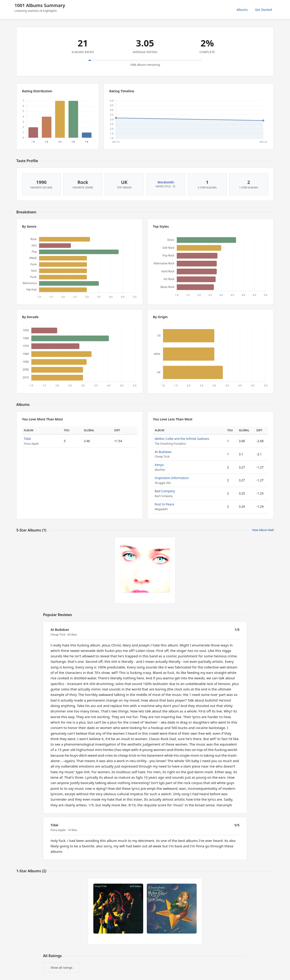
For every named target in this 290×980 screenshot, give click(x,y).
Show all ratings (62, 968)
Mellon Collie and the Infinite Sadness (182, 439)
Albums (242, 10)
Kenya (159, 465)
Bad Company (165, 491)
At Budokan (163, 452)
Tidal (27, 439)
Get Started (263, 10)
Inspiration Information (172, 478)
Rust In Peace (164, 504)
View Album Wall (263, 530)
